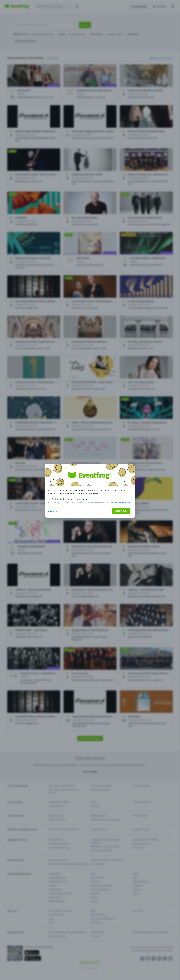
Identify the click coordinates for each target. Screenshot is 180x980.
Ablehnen (53, 511)
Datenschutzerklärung (122, 503)
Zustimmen (121, 511)
